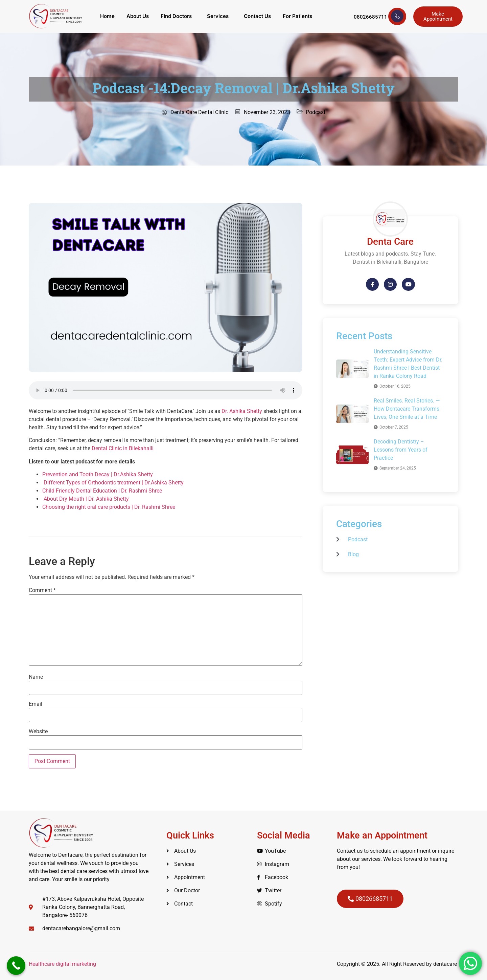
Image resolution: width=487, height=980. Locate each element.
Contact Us (258, 16)
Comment (42, 590)
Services (218, 16)
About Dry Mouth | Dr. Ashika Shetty (86, 499)
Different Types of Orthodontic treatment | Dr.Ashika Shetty (113, 483)
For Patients (298, 16)
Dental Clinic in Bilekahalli (123, 448)
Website (38, 732)
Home (107, 16)
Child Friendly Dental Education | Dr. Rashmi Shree (102, 491)
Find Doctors (176, 16)
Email (36, 704)
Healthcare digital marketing (63, 964)
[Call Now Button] (16, 966)
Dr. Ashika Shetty (242, 411)
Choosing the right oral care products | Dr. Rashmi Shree (109, 507)
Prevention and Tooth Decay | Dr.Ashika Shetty (98, 474)
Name (36, 677)
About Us (137, 16)
